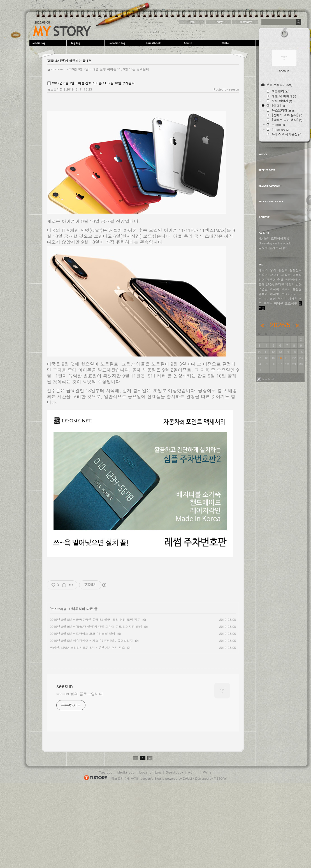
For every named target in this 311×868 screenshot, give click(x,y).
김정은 (293, 299)
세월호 (286, 275)
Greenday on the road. (275, 243)
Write (237, 43)
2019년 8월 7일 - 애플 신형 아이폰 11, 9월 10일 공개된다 (108, 69)
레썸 (273, 299)
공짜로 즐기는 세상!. (273, 248)
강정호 (274, 275)
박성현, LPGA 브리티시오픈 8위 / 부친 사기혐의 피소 (87, 648)
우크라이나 (289, 294)
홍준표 (283, 270)
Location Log (150, 852)
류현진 (297, 289)
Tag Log (106, 852)
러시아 (274, 289)
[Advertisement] (94, 695)
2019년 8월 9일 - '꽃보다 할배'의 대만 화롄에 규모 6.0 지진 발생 (96, 627)
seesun (62, 31)
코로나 (286, 289)
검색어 (263, 294)
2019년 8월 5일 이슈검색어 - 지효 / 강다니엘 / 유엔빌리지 (91, 641)
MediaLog (48, 43)
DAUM (187, 859)
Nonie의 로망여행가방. (275, 238)
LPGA (270, 284)
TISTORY (220, 859)
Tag (86, 43)
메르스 (263, 270)
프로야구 (291, 303)
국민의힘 (291, 280)
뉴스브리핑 (55, 89)
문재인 (279, 284)
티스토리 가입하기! (125, 859)
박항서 (290, 284)
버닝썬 (279, 303)
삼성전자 (296, 270)
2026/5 (280, 325)
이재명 (274, 294)
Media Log (126, 852)
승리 (273, 270)
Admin (200, 43)
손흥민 (263, 275)
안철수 (268, 303)
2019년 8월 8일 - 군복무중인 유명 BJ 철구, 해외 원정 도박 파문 (95, 620)
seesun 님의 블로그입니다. (80, 774)
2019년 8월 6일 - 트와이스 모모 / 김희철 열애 (83, 634)
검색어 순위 (275, 280)
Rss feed (268, 379)
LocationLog (124, 43)
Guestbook (162, 43)
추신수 (282, 299)
